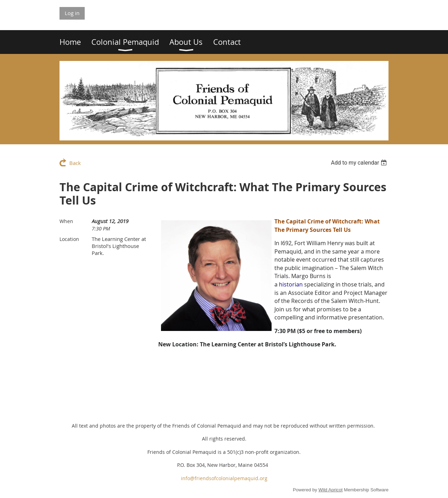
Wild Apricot (331, 490)
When (66, 221)
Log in (72, 13)
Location (69, 239)
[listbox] (360, 163)
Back (75, 163)
